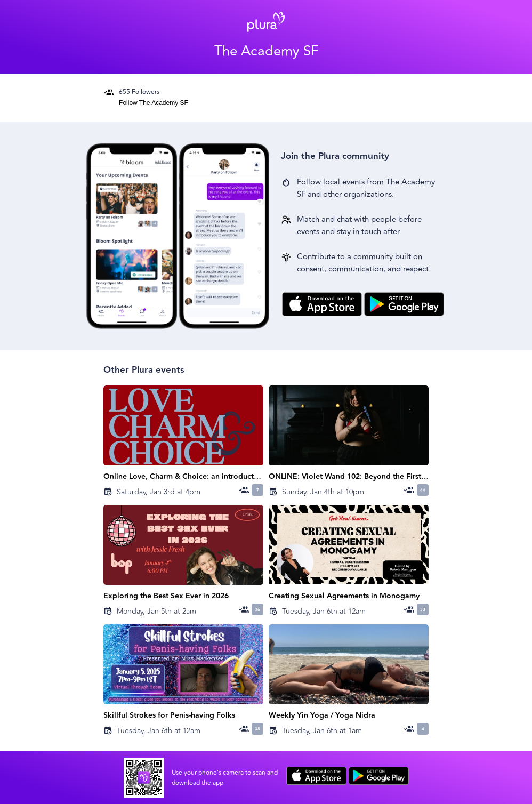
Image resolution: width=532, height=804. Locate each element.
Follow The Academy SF (154, 103)
